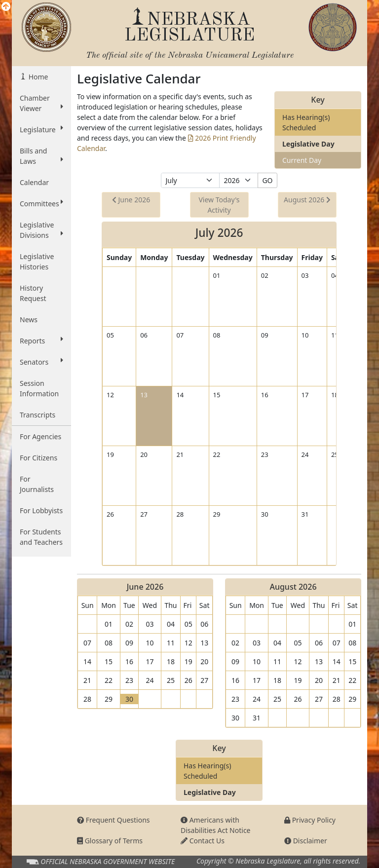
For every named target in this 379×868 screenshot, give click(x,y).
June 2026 (131, 200)
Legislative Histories (37, 262)
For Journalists (37, 484)
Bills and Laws (41, 156)
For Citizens (38, 458)
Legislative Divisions (41, 230)
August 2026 (307, 200)
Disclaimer (306, 841)
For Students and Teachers (41, 537)
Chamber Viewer (41, 103)
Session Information (39, 388)
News (29, 320)
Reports (41, 340)
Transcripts (38, 415)
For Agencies (40, 436)
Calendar (34, 182)
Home (37, 77)
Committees (41, 203)
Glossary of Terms (110, 841)
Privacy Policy (310, 820)
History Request (33, 293)
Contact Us (203, 841)
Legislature (41, 129)
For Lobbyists (41, 510)
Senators (41, 362)
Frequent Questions (114, 820)
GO (267, 180)
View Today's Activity (219, 205)
